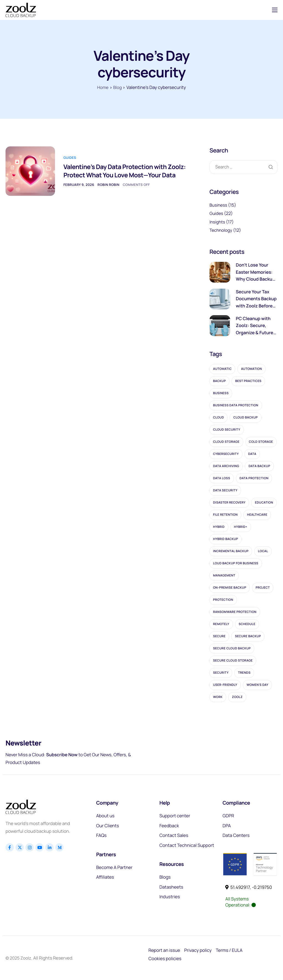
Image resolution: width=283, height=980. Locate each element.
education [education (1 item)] (264, 503)
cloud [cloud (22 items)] (218, 417)
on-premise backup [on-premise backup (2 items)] (230, 588)
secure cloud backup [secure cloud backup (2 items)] (232, 648)
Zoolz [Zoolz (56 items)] (237, 697)
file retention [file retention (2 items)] (225, 515)
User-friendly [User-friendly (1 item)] (225, 685)
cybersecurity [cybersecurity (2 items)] (226, 454)
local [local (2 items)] (263, 551)
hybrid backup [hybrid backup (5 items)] (226, 539)
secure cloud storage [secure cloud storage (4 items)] (233, 661)
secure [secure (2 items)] (219, 636)
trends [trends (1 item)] (244, 673)
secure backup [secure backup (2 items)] (248, 636)
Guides (70, 153)
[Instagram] (30, 847)
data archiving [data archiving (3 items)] (226, 466)
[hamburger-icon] (275, 10)
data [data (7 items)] (252, 454)
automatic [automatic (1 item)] (222, 369)
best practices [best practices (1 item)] (248, 381)
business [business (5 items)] (221, 393)
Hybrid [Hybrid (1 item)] (219, 527)
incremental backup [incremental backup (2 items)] (231, 551)
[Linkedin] (49, 847)
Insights (218, 222)
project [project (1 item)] (263, 588)
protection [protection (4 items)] (223, 600)
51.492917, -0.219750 (249, 887)
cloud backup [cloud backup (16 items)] (245, 417)
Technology (221, 230)
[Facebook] (10, 847)
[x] (20, 847)
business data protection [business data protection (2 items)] (236, 405)
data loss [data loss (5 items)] (222, 478)
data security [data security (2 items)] (225, 490)
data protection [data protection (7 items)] (254, 478)
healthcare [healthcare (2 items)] (257, 515)
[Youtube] (40, 847)
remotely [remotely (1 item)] (221, 624)
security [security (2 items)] (221, 673)
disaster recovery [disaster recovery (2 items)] (229, 503)
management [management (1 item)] (224, 575)
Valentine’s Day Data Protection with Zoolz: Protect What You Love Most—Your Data (119, 171)
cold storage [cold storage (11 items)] (261, 442)
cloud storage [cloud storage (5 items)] (226, 442)
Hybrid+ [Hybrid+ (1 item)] (241, 527)
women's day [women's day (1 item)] (257, 685)
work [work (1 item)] (218, 697)
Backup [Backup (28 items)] (219, 381)
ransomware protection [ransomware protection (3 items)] (235, 612)
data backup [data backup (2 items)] (259, 466)
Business (219, 205)
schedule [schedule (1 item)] (247, 624)
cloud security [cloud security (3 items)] (227, 430)
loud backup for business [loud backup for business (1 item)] (236, 563)
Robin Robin (108, 189)
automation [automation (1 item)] (251, 369)
